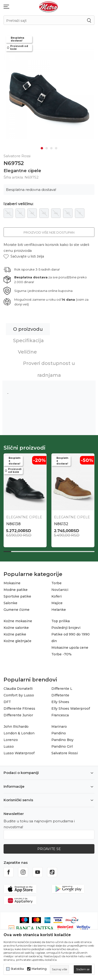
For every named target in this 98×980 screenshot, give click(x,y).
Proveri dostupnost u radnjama (49, 368)
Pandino (59, 732)
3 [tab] (51, 147)
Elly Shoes (60, 700)
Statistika (17, 969)
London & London (19, 732)
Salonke (10, 602)
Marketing (39, 969)
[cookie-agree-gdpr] (83, 969)
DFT (7, 700)
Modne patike (16, 588)
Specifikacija (28, 339)
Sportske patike (17, 595)
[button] (24, 255)
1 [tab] (42, 147)
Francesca (60, 714)
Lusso (9, 745)
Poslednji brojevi (66, 626)
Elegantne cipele (22, 169)
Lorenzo (11, 738)
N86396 (14, 522)
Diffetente (60, 694)
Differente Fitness (19, 707)
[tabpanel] (49, 93)
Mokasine (12, 582)
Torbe (56, 582)
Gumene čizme (17, 608)
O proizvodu (28, 328)
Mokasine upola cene (70, 646)
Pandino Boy (62, 738)
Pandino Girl (62, 745)
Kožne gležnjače (17, 640)
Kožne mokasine (18, 620)
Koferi (56, 595)
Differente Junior (18, 714)
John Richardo (16, 725)
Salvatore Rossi (65, 752)
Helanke (59, 608)
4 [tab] (56, 147)
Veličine (27, 350)
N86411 (61, 522)
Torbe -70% (61, 653)
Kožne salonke (16, 626)
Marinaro (59, 725)
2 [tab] (47, 147)
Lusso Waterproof (19, 752)
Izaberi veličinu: (19, 202)
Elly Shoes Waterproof (71, 707)
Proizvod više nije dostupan (49, 231)
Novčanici (60, 588)
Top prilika (61, 620)
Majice (57, 602)
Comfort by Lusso (19, 694)
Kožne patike (15, 633)
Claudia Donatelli (18, 687)
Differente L (62, 687)
